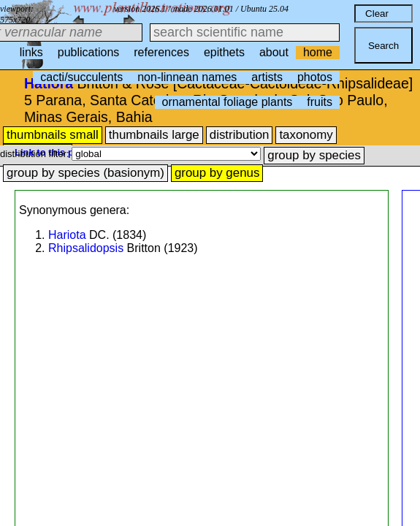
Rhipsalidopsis (86, 248)
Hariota (67, 235)
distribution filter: (36, 154)
